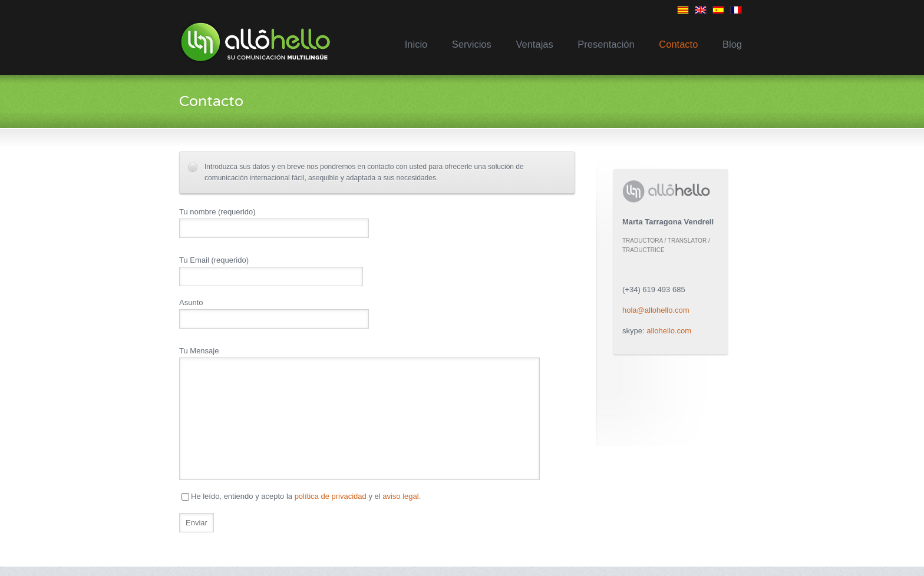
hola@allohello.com (656, 310)
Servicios (472, 44)
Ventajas (534, 44)
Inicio (416, 44)
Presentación (606, 44)
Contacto (678, 44)
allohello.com (669, 331)
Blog (732, 44)
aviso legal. (402, 496)
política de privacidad (331, 496)
